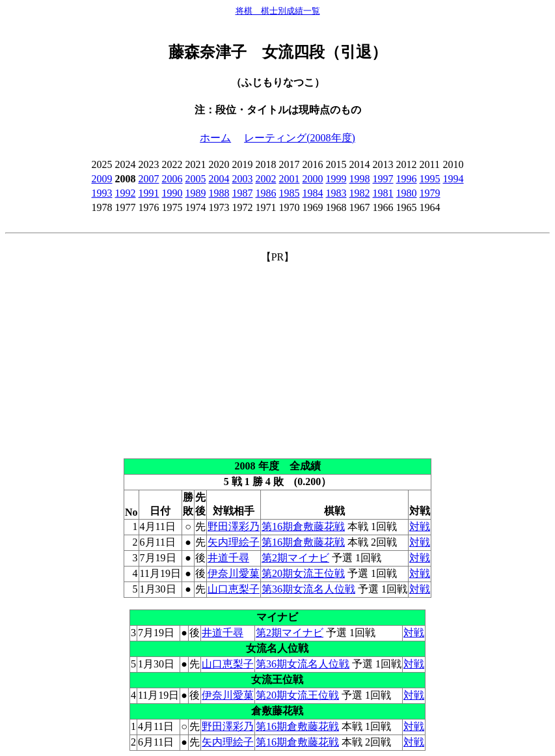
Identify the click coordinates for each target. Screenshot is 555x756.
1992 (126, 193)
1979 (430, 193)
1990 (172, 193)
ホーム (215, 138)
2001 (290, 179)
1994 (453, 179)
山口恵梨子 (234, 589)
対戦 (420, 526)
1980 (407, 193)
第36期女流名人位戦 (308, 589)
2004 (219, 179)
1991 (149, 193)
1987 (243, 193)
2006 (172, 179)
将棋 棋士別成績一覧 (278, 11)
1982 (360, 193)
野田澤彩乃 (234, 526)
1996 (407, 179)
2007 (149, 179)
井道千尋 (228, 558)
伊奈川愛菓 (234, 573)
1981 (383, 193)
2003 (243, 179)
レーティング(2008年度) (300, 138)
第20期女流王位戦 (303, 573)
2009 (102, 179)
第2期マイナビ (295, 558)
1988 (219, 193)
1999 (336, 179)
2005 (196, 179)
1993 (102, 193)
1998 (360, 179)
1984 (313, 193)
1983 (336, 193)
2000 (313, 179)
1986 (266, 193)
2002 (266, 179)
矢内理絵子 (234, 542)
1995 (430, 179)
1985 (290, 193)
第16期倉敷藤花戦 (303, 526)
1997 (383, 179)
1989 (196, 193)
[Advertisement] (277, 356)
